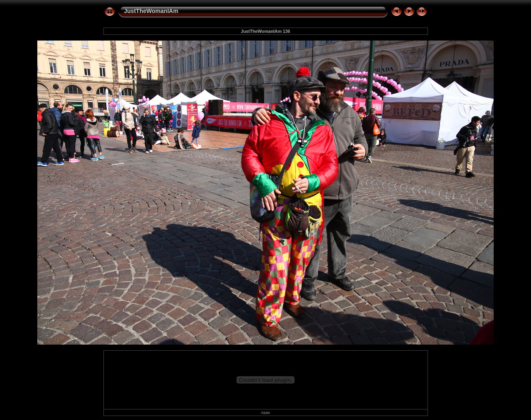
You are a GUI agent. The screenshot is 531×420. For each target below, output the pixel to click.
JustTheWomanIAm (151, 11)
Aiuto (266, 412)
